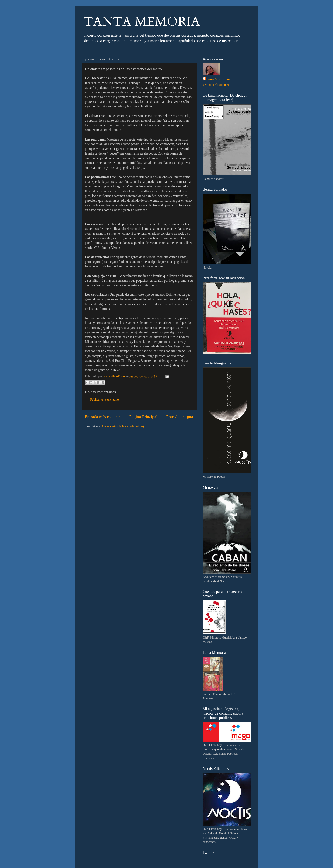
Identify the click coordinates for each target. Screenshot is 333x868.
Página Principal (143, 417)
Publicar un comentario (104, 400)
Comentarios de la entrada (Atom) (123, 426)
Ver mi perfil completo (217, 85)
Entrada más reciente (103, 417)
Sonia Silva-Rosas (218, 79)
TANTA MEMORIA (142, 22)
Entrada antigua (180, 417)
